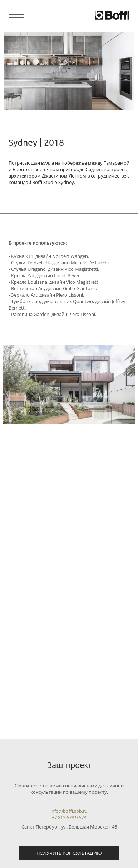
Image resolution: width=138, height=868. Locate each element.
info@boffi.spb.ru (69, 811)
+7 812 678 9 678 (69, 817)
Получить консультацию (69, 853)
